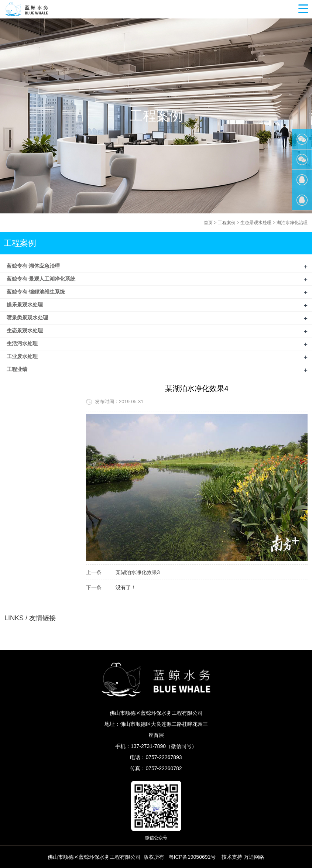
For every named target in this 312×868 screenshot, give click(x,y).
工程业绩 (17, 369)
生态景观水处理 (256, 223)
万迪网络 (254, 857)
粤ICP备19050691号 (192, 857)
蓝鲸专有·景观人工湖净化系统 (41, 279)
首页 (208, 223)
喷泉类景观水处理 (27, 318)
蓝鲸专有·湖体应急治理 (33, 266)
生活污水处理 (22, 343)
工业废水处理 (22, 356)
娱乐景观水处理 (25, 305)
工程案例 (227, 223)
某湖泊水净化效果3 (138, 572)
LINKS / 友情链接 (30, 618)
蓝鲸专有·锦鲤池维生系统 (36, 292)
